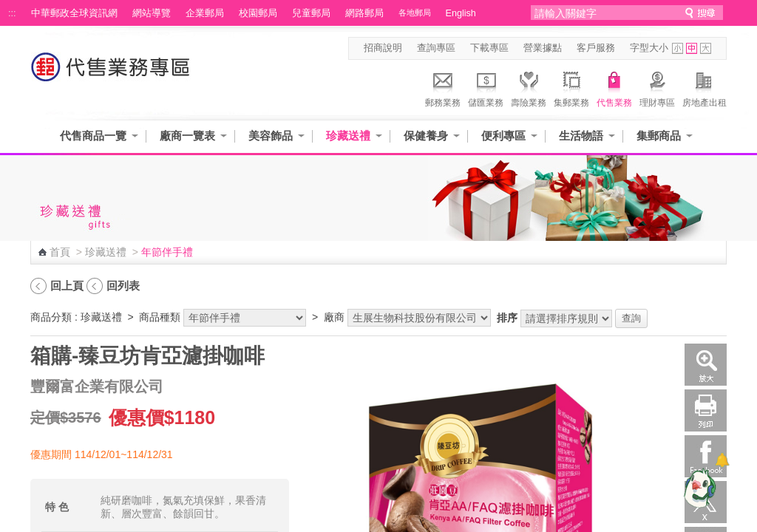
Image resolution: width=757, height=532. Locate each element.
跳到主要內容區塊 (8, 8)
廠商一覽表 (187, 136)
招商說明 (383, 48)
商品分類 (51, 317)
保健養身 (426, 136)
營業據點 (543, 48)
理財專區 (657, 87)
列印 (706, 410)
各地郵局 (415, 13)
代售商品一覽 (93, 136)
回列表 (123, 286)
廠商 (334, 317)
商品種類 (160, 317)
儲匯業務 (486, 87)
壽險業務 (529, 87)
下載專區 (489, 48)
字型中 (692, 48)
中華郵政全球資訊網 (74, 13)
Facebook (706, 456)
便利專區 (503, 136)
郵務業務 (443, 87)
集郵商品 (659, 136)
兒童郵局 (311, 13)
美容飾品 (271, 136)
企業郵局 (205, 13)
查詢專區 (436, 48)
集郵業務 (571, 87)
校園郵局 (258, 13)
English (461, 13)
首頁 (60, 252)
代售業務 (614, 87)
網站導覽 (152, 13)
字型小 (678, 48)
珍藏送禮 (348, 136)
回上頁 (67, 286)
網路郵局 (364, 13)
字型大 (706, 48)
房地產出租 (705, 87)
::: (12, 13)
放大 (706, 365)
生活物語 (581, 136)
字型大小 (649, 48)
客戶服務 (596, 48)
